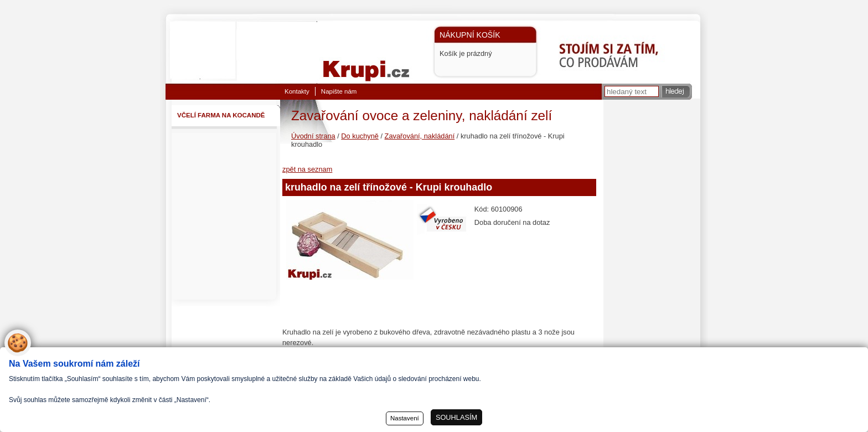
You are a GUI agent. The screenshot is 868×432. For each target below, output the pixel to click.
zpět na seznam (307, 169)
